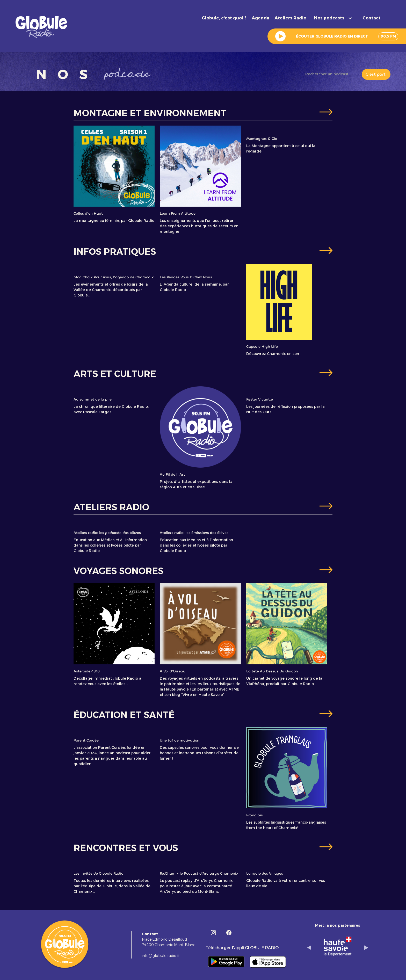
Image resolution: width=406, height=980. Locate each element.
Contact (372, 18)
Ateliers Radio (290, 18)
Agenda (260, 18)
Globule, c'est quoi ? (224, 18)
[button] (334, 18)
